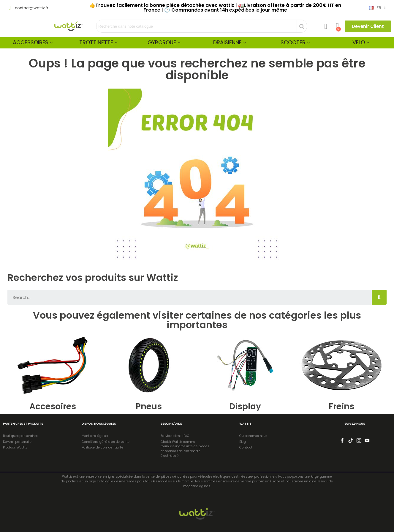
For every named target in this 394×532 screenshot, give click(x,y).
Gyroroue (162, 42)
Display (245, 406)
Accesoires (53, 406)
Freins (341, 406)
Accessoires (31, 42)
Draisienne (227, 42)
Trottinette (96, 42)
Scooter (293, 42)
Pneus (149, 406)
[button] (368, 26)
